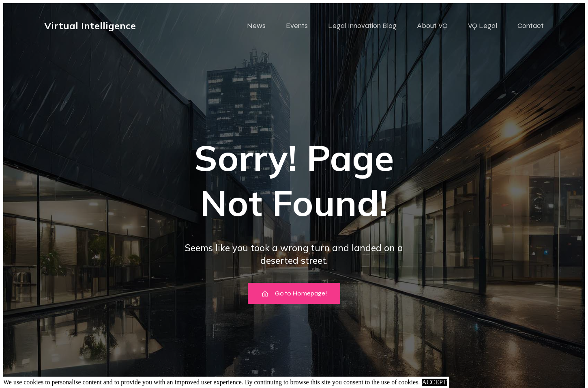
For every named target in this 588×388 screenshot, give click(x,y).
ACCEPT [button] (434, 382)
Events (297, 26)
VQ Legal (483, 26)
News (256, 26)
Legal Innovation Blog (362, 26)
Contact (531, 26)
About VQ (432, 26)
